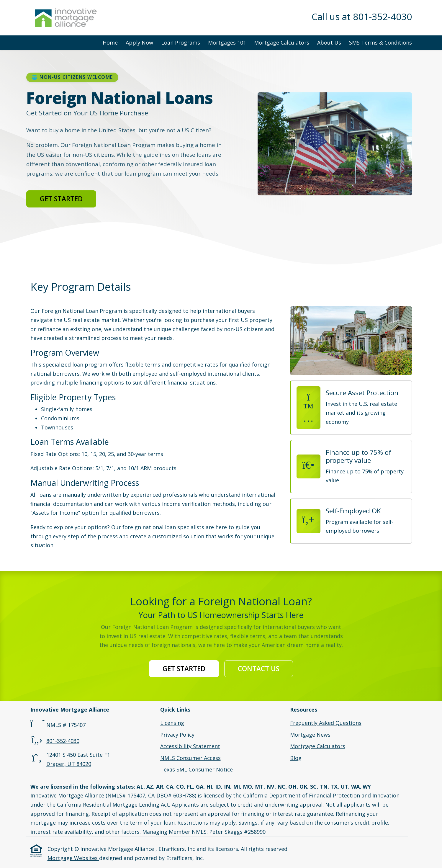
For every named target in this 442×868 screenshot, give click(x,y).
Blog (296, 758)
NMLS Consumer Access (190, 758)
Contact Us (259, 669)
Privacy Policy (177, 735)
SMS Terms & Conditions (380, 42)
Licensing (172, 723)
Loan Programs (181, 42)
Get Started (61, 199)
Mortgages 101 (227, 42)
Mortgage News (310, 735)
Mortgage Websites (73, 858)
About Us (329, 42)
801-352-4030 (63, 741)
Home (110, 42)
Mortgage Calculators (282, 42)
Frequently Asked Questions (326, 723)
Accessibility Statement (190, 746)
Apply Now (139, 42)
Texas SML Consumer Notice (197, 769)
